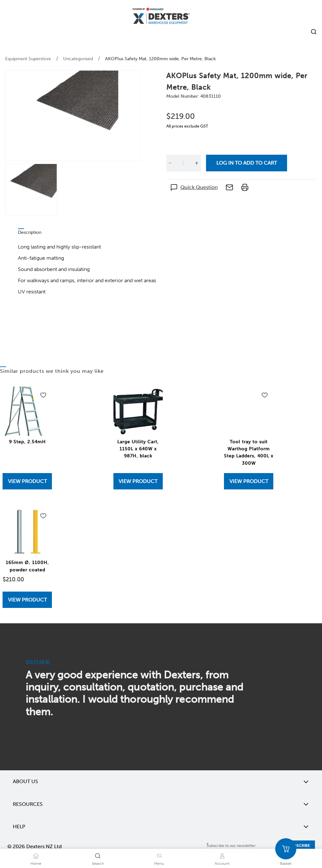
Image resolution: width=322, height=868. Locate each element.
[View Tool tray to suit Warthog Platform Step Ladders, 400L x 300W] (249, 481)
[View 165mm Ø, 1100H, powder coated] (27, 600)
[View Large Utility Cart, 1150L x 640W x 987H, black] (138, 481)
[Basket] (286, 849)
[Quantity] (183, 163)
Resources (161, 804)
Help (161, 827)
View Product (27, 481)
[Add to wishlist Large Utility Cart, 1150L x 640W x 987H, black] (154, 395)
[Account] (222, 856)
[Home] (161, 17)
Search (98, 864)
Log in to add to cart (247, 163)
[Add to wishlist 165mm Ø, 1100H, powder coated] (43, 516)
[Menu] (159, 856)
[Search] (98, 856)
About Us (161, 782)
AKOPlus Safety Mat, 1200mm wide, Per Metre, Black (160, 59)
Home (36, 864)
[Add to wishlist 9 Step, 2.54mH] (43, 395)
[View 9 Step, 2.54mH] (27, 481)
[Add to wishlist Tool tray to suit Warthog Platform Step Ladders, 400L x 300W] (265, 395)
